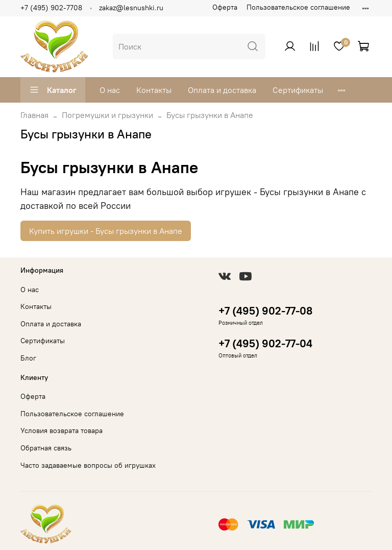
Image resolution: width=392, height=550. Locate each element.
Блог (28, 358)
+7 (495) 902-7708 (51, 8)
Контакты (154, 90)
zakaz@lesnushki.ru (131, 8)
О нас (110, 90)
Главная (34, 115)
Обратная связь (46, 448)
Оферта (225, 7)
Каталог (53, 90)
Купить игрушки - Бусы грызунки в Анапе (106, 231)
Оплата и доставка (222, 90)
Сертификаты (298, 90)
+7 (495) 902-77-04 (265, 343)
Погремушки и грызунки (107, 115)
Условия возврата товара (62, 431)
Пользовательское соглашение (298, 7)
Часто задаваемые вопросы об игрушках (88, 465)
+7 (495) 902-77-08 (265, 311)
